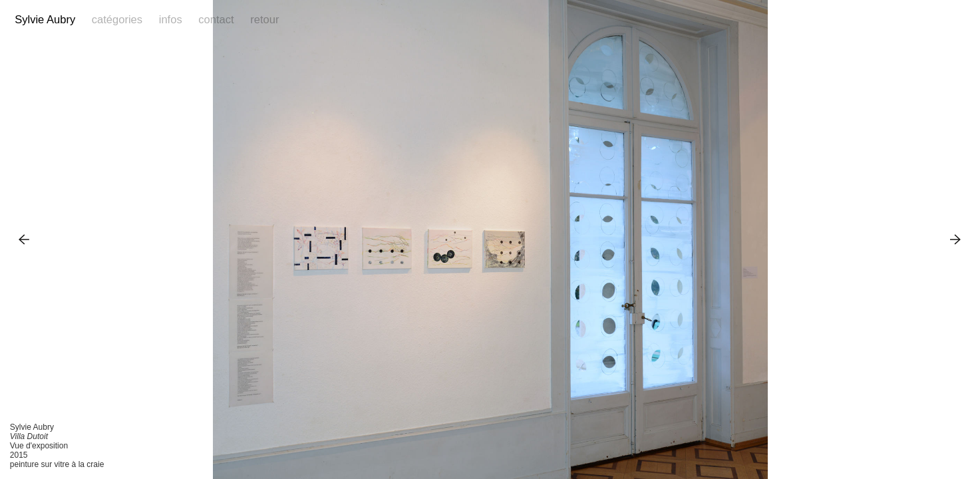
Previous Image (24, 239)
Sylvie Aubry (45, 20)
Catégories (117, 20)
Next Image (956, 239)
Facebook (939, 20)
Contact (216, 20)
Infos (171, 20)
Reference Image (959, 20)
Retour (264, 20)
